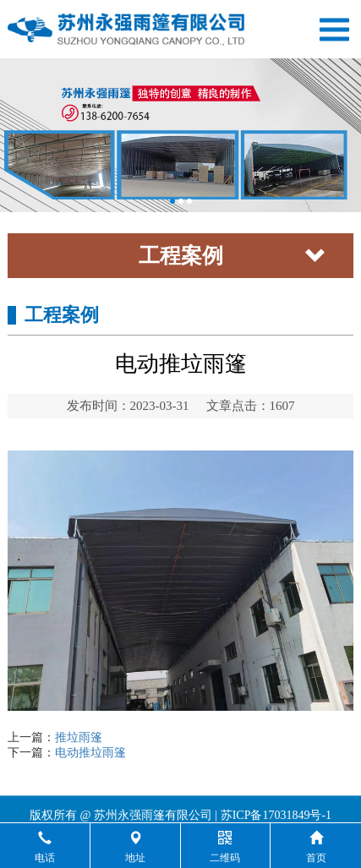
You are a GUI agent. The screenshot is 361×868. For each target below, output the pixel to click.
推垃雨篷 (79, 737)
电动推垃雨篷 (90, 753)
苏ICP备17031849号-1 (276, 820)
